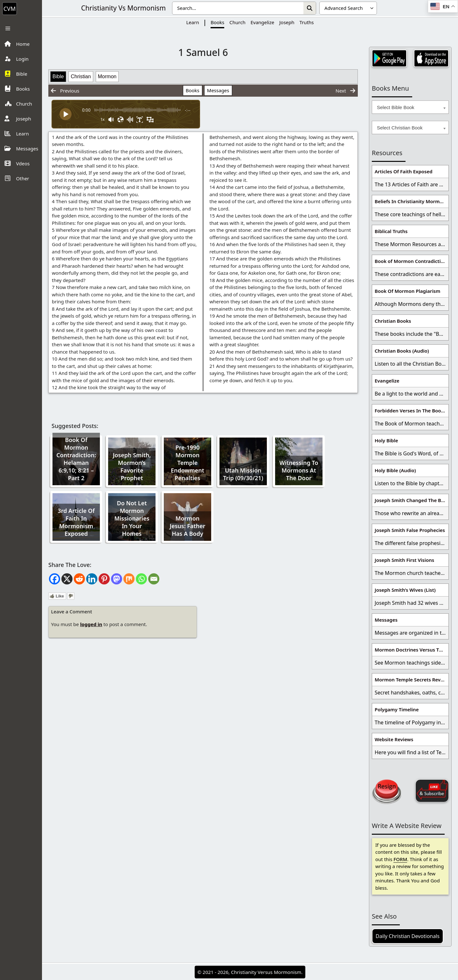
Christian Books (393, 321)
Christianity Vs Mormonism (123, 8)
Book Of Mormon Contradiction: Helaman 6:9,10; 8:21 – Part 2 (76, 459)
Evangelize (263, 22)
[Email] (154, 579)
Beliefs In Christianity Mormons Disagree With (412, 201)
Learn (192, 22)
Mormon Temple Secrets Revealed (412, 680)
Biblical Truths (391, 231)
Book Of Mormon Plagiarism (407, 291)
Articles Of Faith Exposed (404, 171)
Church (237, 22)
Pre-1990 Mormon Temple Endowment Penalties (187, 463)
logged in (91, 624)
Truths (307, 22)
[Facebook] (55, 579)
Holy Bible (386, 440)
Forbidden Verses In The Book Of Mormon (412, 411)
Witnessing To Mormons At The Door (299, 470)
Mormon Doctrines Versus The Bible (412, 650)
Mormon (107, 76)
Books (217, 22)
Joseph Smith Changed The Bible (412, 500)
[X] (67, 579)
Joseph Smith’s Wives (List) (405, 590)
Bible (58, 76)
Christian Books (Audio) (402, 351)
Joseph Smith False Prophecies (410, 530)
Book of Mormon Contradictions (412, 261)
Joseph (287, 22)
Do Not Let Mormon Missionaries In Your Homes (132, 518)
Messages (218, 90)
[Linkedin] (92, 579)
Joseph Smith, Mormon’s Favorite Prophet (132, 466)
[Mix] (129, 579)
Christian (81, 76)
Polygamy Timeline (397, 709)
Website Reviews (394, 739)
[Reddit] (79, 579)
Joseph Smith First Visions (404, 560)
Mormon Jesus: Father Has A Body (187, 526)
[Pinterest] (104, 579)
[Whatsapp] (141, 579)
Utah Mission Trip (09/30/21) (243, 474)
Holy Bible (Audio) (395, 470)
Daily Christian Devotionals (408, 936)
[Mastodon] (117, 579)
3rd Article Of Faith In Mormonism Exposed (76, 522)
